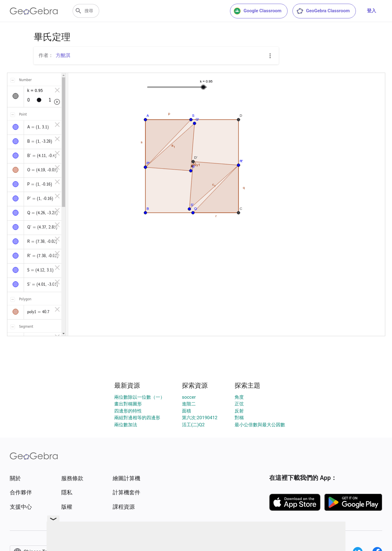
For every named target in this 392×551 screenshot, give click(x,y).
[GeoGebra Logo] (34, 11)
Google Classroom (258, 11)
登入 (371, 11)
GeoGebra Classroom (323, 11)
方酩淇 (63, 55)
